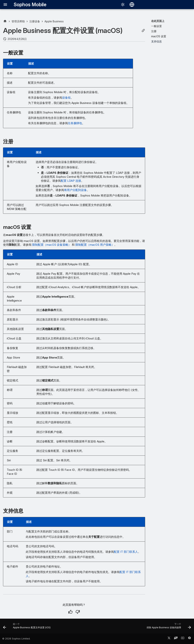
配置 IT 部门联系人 (126, 552)
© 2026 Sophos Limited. (16, 639)
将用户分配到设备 (75, 190)
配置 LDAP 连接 (71, 181)
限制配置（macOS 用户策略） (95, 245)
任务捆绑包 (75, 123)
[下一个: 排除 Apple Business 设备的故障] (168, 627)
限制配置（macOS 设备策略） (52, 245)
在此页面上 (158, 21)
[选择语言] (132, 5)
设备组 (66, 98)
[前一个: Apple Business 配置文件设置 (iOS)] (28, 627)
